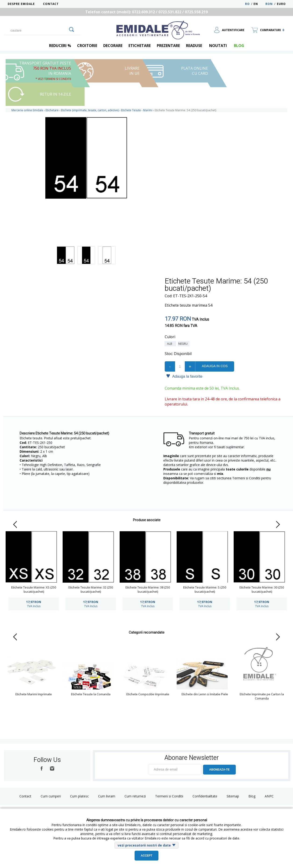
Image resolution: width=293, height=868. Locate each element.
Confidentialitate (205, 796)
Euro (281, 4)
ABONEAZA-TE (219, 770)
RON (269, 4)
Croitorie (87, 46)
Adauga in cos (215, 366)
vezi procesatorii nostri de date (144, 845)
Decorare (113, 46)
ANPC (269, 796)
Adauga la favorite (184, 376)
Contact (51, 4)
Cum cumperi (51, 796)
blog (239, 46)
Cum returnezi (135, 796)
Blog (252, 796)
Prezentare (168, 46)
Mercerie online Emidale (27, 110)
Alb (170, 344)
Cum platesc (79, 796)
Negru (184, 344)
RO (247, 4)
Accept (146, 856)
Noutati (218, 46)
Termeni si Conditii (169, 796)
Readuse (194, 46)
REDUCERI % (60, 46)
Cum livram (107, 796)
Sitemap (233, 796)
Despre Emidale (21, 4)
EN (259, 4)
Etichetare (140, 46)
